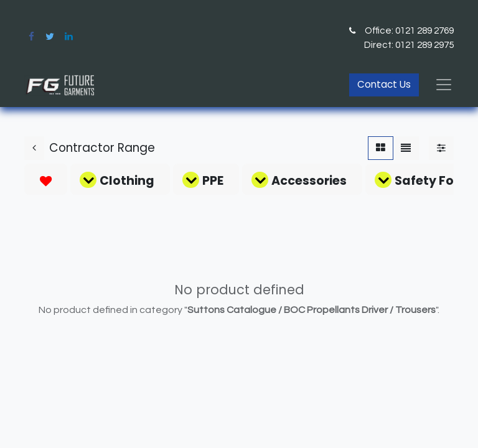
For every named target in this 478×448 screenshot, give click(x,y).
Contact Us (384, 84)
